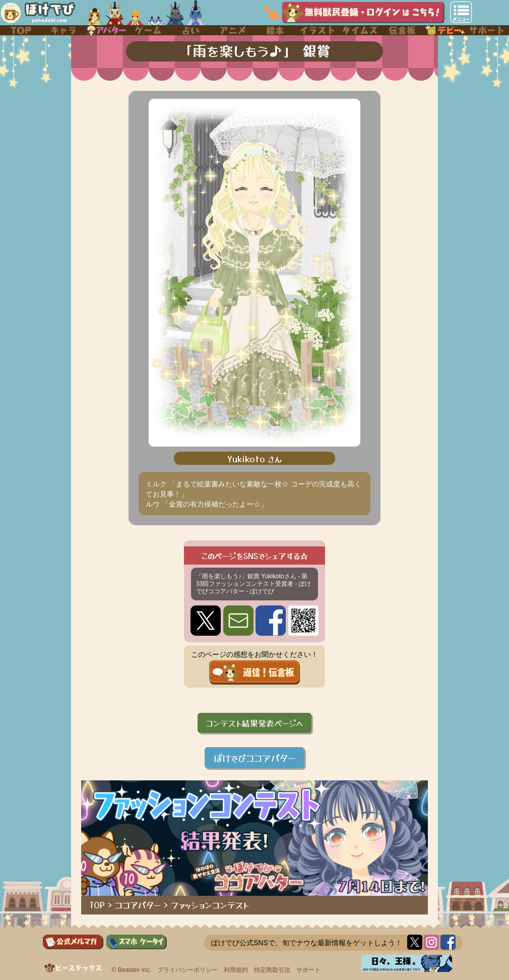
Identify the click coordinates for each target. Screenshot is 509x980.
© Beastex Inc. (132, 970)
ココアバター (138, 905)
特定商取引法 (272, 970)
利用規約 (236, 970)
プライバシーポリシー (187, 970)
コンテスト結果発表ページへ (254, 723)
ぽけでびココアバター (254, 758)
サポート (308, 970)
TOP (97, 905)
